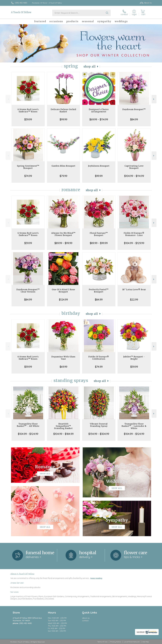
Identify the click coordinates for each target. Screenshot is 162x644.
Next (154, 99)
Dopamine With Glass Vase (63, 358)
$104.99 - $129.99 (134, 243)
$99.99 (63, 119)
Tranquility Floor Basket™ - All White (28, 425)
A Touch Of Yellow (21, 12)
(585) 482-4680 (21, 3)
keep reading (96, 578)
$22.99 (134, 300)
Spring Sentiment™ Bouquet (28, 167)
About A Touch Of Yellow (22, 574)
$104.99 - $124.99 (28, 434)
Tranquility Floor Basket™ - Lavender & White (134, 426)
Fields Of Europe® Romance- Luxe (134, 234)
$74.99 (28, 176)
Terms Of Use (102, 642)
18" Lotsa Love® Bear (134, 289)
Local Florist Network (132, 642)
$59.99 (28, 119)
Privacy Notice (116, 642)
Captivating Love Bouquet (134, 167)
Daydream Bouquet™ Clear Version (28, 291)
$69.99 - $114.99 (99, 119)
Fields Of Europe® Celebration (99, 358)
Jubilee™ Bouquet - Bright (134, 358)
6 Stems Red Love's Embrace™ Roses (28, 110)
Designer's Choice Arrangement (99, 110)
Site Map (146, 642)
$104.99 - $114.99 (134, 176)
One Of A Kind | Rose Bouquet (63, 291)
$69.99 (63, 367)
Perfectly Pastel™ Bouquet (99, 291)
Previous (8, 99)
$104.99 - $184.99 (63, 434)
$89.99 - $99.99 (63, 243)
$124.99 (63, 300)
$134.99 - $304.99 (99, 434)
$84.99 (134, 119)
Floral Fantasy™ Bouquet (99, 234)
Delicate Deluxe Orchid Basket (63, 110)
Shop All (90, 67)
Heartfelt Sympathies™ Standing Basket (63, 426)
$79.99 (63, 176)
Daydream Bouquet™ (134, 109)
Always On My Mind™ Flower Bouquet (63, 234)
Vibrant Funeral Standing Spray (99, 425)
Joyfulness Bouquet (99, 166)
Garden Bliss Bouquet (63, 166)
